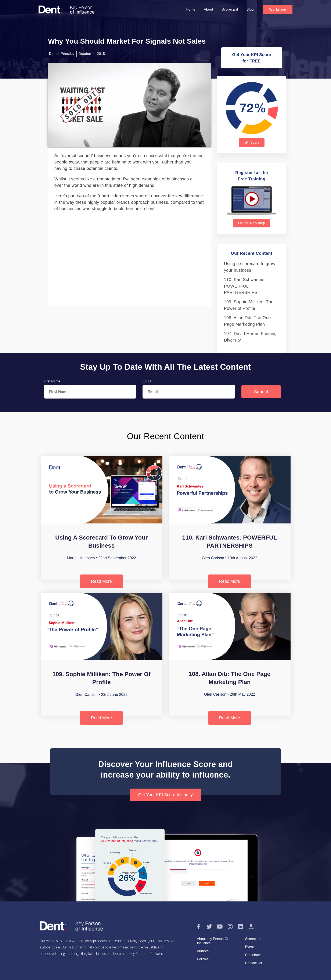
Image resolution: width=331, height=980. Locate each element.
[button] (278, 10)
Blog (250, 9)
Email (147, 381)
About (208, 9)
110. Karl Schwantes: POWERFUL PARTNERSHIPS (245, 286)
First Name (52, 381)
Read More (102, 581)
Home (191, 9)
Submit (261, 392)
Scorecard (230, 9)
